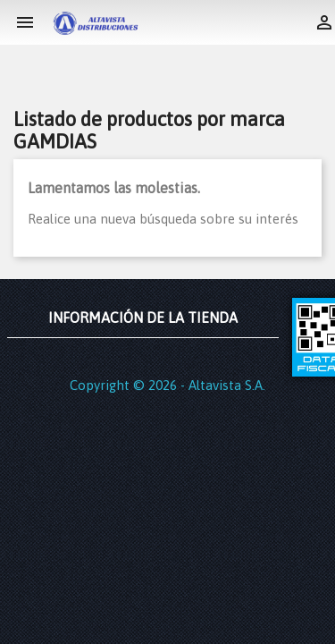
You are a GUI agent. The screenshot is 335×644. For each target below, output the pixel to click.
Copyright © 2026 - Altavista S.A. (167, 385)
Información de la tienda (143, 318)
